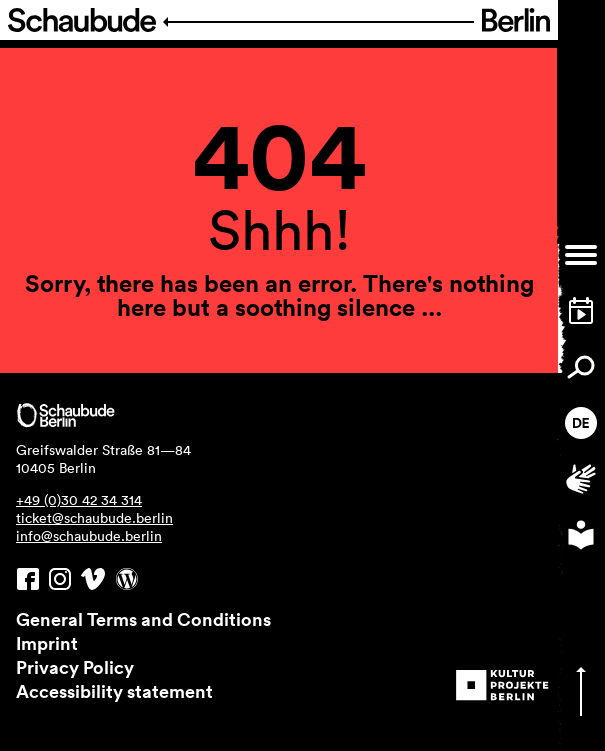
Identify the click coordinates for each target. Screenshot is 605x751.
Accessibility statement (114, 691)
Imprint (47, 643)
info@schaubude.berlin (89, 536)
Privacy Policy (75, 667)
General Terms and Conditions (143, 619)
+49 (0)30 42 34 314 (79, 500)
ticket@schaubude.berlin (94, 518)
